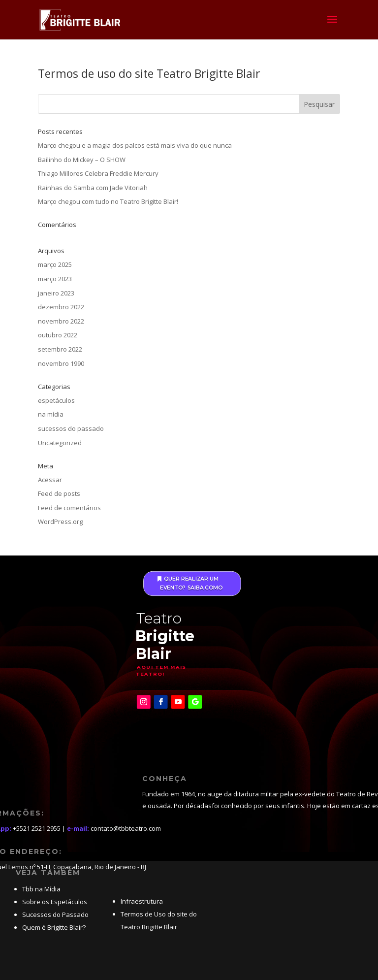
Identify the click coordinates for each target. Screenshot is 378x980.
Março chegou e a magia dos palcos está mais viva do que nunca (135, 145)
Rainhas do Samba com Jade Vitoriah (93, 188)
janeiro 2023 (56, 293)
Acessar (50, 480)
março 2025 (55, 264)
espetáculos (56, 400)
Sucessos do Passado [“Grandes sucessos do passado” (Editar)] (55, 915)
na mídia (51, 414)
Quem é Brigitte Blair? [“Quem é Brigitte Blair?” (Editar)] (54, 927)
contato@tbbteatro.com (126, 828)
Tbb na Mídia (41, 889)
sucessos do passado (71, 428)
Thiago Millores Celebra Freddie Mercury (98, 173)
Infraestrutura (142, 901)
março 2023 (55, 279)
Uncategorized (60, 443)
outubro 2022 (58, 335)
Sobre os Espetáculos (55, 902)
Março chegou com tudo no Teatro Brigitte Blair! (108, 201)
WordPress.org (60, 522)
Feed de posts (59, 493)
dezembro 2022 (61, 307)
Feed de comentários (69, 508)
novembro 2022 (61, 321)
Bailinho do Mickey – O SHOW (82, 160)
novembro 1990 (61, 363)
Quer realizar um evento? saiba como (191, 584)
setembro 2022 (60, 349)
